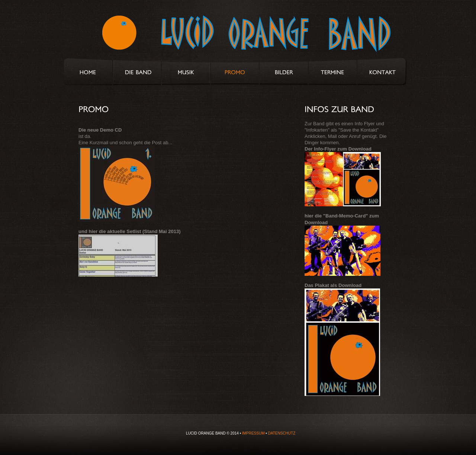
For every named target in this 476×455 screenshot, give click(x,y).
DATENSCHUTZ (282, 433)
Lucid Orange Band (228, 36)
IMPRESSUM (253, 433)
